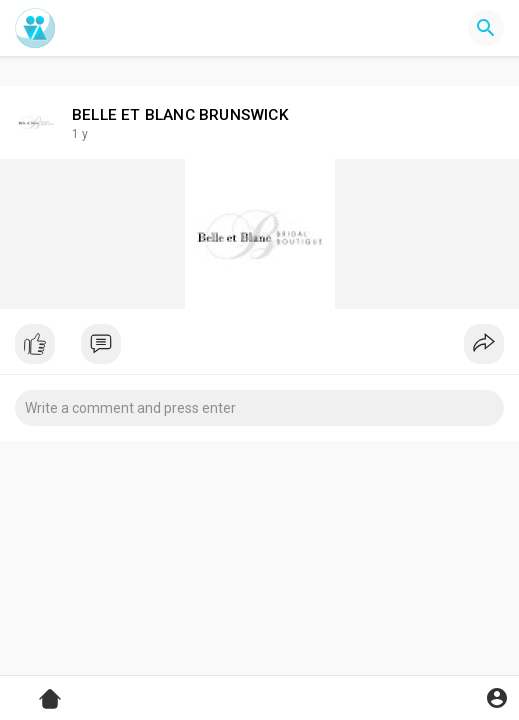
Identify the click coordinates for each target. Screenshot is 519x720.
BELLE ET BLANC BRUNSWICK (180, 115)
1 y (80, 134)
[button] (486, 28)
